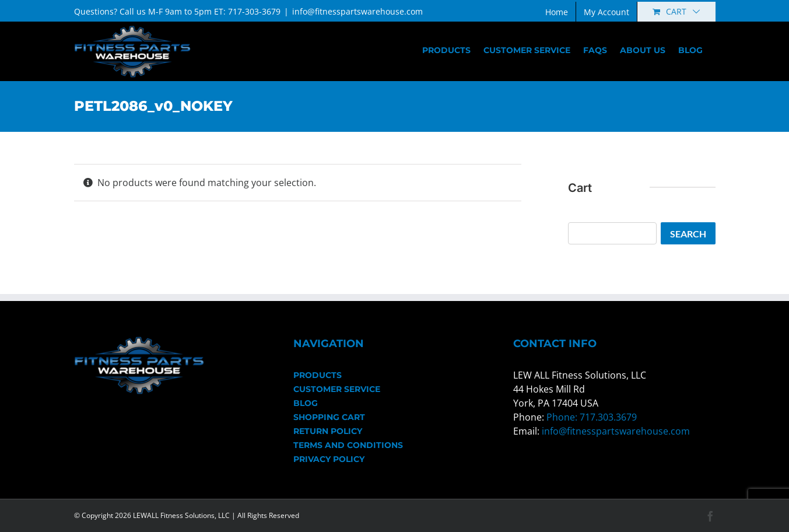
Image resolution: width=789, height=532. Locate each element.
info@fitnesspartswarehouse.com (357, 11)
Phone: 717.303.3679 (592, 417)
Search (688, 234)
